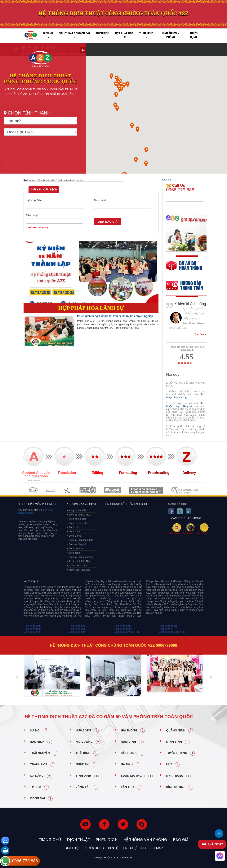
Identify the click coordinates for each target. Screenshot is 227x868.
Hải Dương (88, 742)
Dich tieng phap (123, 629)
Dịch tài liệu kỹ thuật (80, 515)
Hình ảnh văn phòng (171, 35)
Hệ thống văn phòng (145, 840)
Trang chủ (50, 840)
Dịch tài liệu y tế (78, 544)
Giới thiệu (72, 848)
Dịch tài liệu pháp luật (81, 540)
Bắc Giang (133, 753)
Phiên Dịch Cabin (79, 565)
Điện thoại (32, 215)
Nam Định (132, 742)
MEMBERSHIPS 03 (68, 490)
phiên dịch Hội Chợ (80, 570)
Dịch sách (74, 532)
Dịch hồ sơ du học (79, 523)
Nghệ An (86, 765)
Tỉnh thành (100, 200)
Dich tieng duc (77, 629)
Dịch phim (74, 527)
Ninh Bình (178, 742)
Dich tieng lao (77, 632)
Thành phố (146, 35)
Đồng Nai (41, 799)
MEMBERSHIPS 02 (51, 490)
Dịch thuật (78, 840)
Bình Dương (180, 787)
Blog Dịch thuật (77, 510)
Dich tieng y (165, 629)
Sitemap (156, 848)
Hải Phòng (133, 731)
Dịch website (76, 548)
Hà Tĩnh (131, 765)
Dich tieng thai (32, 632)
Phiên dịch (102, 35)
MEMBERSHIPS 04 (88, 490)
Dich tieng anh (32, 626)
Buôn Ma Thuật (137, 776)
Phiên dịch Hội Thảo (80, 561)
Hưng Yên (87, 731)
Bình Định (87, 776)
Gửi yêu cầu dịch (44, 189)
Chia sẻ (167, 180)
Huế (173, 765)
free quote (184, 268)
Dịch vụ (48, 35)
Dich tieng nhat (77, 626)
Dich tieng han (122, 626)
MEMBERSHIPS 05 (112, 490)
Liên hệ (113, 848)
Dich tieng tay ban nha (127, 632)
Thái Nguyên (44, 753)
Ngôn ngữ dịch (34, 200)
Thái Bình (87, 753)
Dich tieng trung (168, 626)
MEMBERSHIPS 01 (33, 490)
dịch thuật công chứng (186, 396)
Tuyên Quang (180, 753)
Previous (17, 676)
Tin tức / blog (134, 848)
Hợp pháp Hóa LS (124, 35)
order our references (188, 286)
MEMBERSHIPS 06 (146, 490)
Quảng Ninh (180, 731)
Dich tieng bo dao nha (171, 632)
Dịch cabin (75, 553)
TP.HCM (40, 787)
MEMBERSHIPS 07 (185, 490)
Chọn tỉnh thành (34, 117)
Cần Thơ (131, 787)
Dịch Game (75, 536)
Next (211, 676)
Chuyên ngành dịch (81, 504)
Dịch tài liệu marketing (81, 557)
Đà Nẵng (41, 776)
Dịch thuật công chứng (74, 35)
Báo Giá (181, 840)
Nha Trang (178, 776)
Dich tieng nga (32, 629)
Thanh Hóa (43, 765)
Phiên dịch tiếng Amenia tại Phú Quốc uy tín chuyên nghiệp (55, 180)
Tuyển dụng (194, 35)
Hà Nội (39, 731)
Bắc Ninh (41, 742)
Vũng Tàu (87, 787)
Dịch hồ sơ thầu (78, 519)
